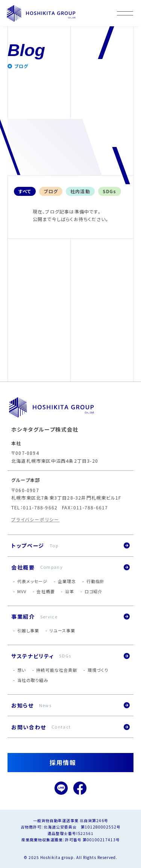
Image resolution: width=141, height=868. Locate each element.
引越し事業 (28, 630)
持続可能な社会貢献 (57, 670)
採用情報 (63, 762)
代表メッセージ (33, 581)
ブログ (51, 191)
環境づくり (98, 670)
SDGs (110, 191)
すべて (25, 191)
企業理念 (67, 581)
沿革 (70, 591)
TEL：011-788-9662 (34, 507)
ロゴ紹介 (93, 591)
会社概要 (45, 591)
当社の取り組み (33, 680)
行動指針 (96, 581)
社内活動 (80, 191)
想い (22, 670)
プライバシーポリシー (35, 519)
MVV (22, 591)
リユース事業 (63, 630)
